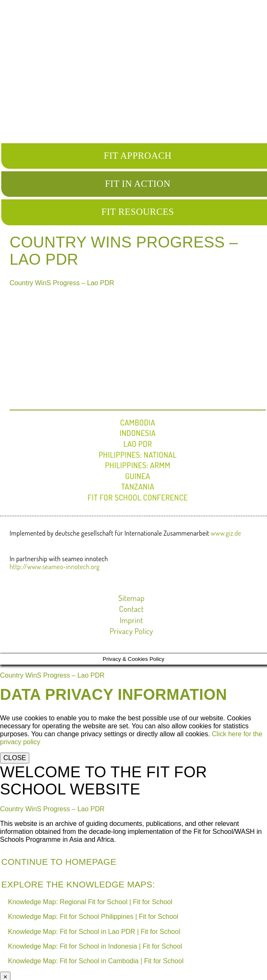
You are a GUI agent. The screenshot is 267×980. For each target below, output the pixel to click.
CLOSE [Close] (15, 758)
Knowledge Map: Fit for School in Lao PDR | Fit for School (94, 932)
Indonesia (138, 433)
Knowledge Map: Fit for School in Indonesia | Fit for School (95, 946)
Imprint (131, 620)
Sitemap (132, 598)
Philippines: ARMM (138, 465)
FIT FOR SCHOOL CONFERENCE (138, 497)
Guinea (138, 476)
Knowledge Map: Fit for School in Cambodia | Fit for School (96, 961)
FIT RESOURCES (137, 212)
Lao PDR (138, 444)
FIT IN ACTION (138, 184)
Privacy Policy (131, 631)
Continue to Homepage (59, 862)
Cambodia (138, 422)
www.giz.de (226, 533)
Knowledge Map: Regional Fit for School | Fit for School (90, 902)
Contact (132, 609)
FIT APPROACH (138, 156)
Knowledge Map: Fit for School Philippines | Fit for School (93, 917)
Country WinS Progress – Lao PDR (62, 283)
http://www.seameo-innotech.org (55, 567)
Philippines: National (138, 455)
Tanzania (137, 486)
